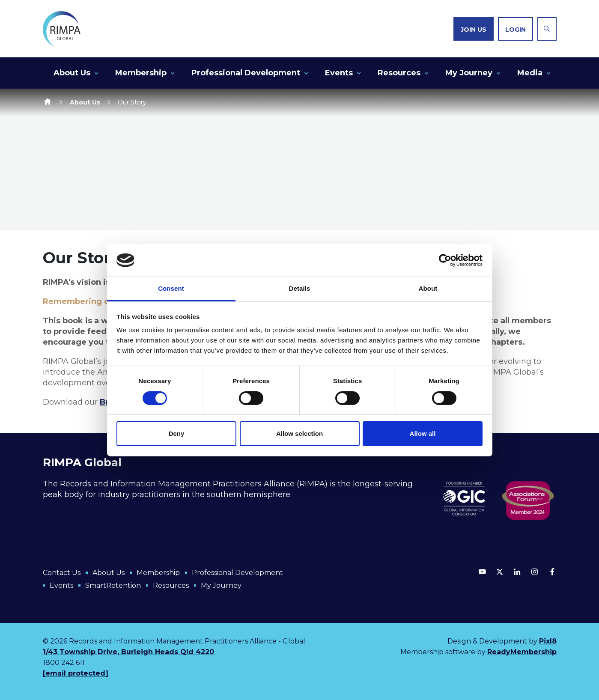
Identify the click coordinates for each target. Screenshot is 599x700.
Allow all (423, 433)
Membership (141, 73)
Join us (474, 30)
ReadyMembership (522, 652)
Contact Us (62, 573)
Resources (399, 73)
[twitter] (500, 572)
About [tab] (428, 288)
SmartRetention (113, 585)
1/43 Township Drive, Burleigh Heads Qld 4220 (128, 652)
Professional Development (246, 73)
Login (516, 30)
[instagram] (535, 572)
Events (339, 73)
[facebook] (552, 572)
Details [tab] (300, 288)
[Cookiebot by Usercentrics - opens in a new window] (445, 260)
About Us (72, 73)
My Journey (469, 73)
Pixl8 (548, 641)
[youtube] (482, 572)
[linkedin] (517, 572)
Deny (177, 433)
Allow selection (299, 433)
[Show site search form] (547, 29)
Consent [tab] (171, 288)
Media (530, 73)
